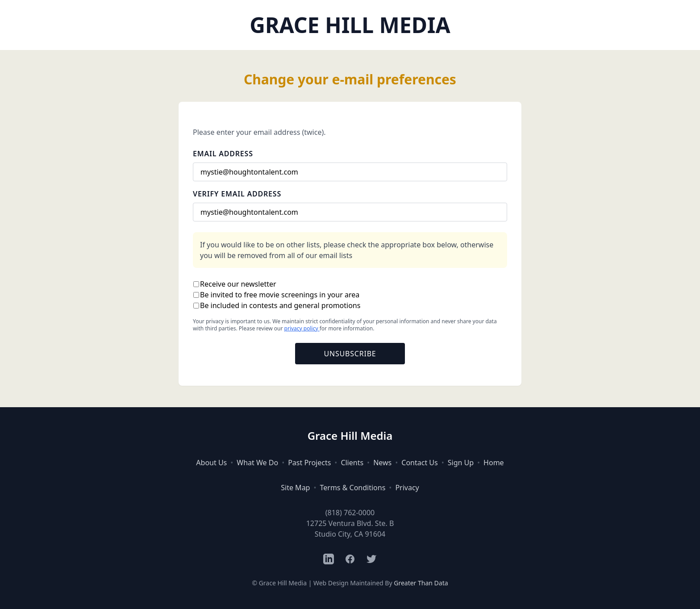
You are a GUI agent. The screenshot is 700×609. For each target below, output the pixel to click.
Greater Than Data (421, 583)
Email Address (223, 154)
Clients (352, 463)
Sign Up (461, 463)
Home (494, 463)
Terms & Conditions (352, 488)
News (382, 463)
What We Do (257, 463)
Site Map (295, 488)
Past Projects (309, 463)
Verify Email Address (237, 194)
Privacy (407, 488)
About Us (211, 463)
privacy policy (302, 328)
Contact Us (419, 463)
